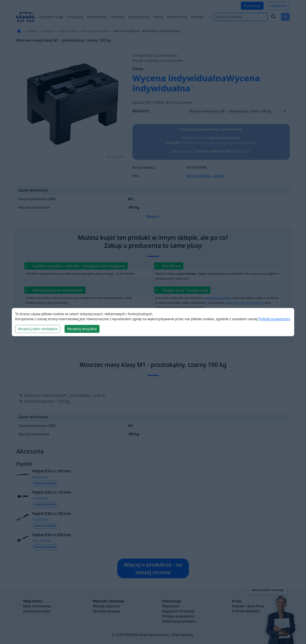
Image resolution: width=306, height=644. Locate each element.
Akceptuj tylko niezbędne (38, 329)
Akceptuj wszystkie (82, 329)
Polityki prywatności (274, 319)
